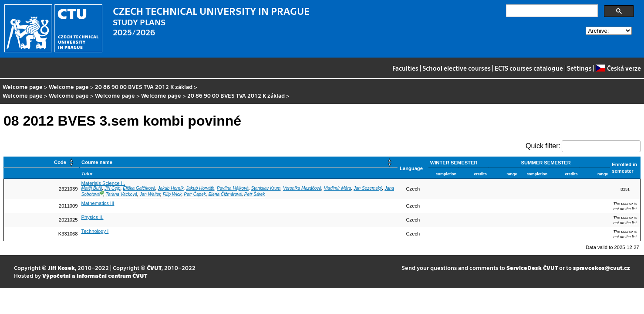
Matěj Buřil (92, 188)
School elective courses (457, 68)
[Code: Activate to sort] (42, 162)
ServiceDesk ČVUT (532, 268)
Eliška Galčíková (139, 188)
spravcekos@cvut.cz (602, 268)
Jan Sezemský (368, 188)
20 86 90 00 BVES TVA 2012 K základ (144, 87)
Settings (579, 68)
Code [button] (60, 162)
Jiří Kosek (61, 268)
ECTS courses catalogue (529, 68)
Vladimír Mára (338, 188)
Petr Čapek (195, 195)
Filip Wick (172, 195)
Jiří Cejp (113, 188)
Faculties (405, 68)
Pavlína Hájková (233, 188)
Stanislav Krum (266, 188)
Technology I (95, 231)
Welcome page (23, 87)
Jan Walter (150, 195)
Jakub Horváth (200, 188)
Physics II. (93, 217)
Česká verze (618, 68)
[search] (551, 11)
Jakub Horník (170, 188)
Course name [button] (97, 162)
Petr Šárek (255, 195)
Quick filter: (543, 146)
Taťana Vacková (121, 195)
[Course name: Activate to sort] (239, 162)
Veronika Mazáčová (302, 188)
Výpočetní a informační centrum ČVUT (95, 275)
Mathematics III (98, 203)
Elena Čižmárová (225, 195)
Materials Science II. (103, 183)
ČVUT (154, 268)
